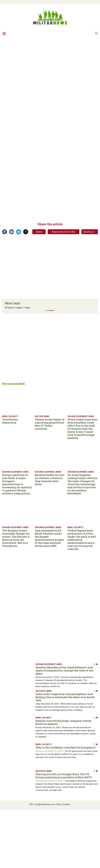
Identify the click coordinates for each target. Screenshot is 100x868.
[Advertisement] (26, 66)
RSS (31, 804)
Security (13, 416)
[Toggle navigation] (4, 34)
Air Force (40, 691)
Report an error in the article (63, 232)
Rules (59, 804)
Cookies (66, 804)
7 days (27, 308)
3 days (19, 308)
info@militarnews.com (44, 804)
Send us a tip (89, 232)
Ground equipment (77, 416)
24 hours (9, 308)
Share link (39, 232)
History (39, 416)
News (5, 416)
